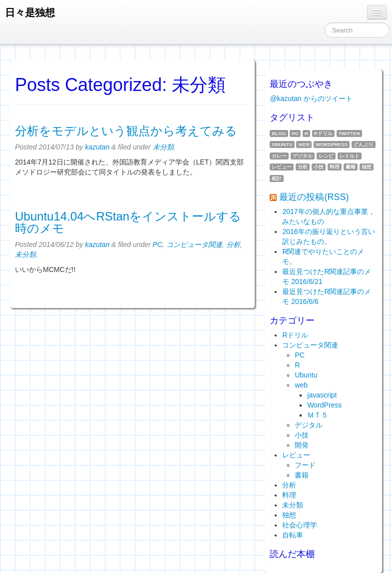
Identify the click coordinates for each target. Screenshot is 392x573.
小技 (319, 167)
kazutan (97, 147)
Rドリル (323, 133)
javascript (322, 395)
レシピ (326, 156)
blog (279, 133)
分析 (233, 244)
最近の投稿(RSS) (314, 197)
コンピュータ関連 (194, 244)
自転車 (293, 535)
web (304, 144)
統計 (277, 178)
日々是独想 (30, 12)
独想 (367, 167)
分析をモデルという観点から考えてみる (126, 131)
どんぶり (364, 144)
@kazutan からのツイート (311, 98)
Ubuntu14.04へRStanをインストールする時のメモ (128, 222)
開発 (302, 445)
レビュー (282, 167)
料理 (335, 167)
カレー (279, 156)
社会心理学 (300, 525)
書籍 (351, 167)
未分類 (163, 147)
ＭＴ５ (318, 415)
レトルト (350, 156)
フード (305, 465)
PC (158, 244)
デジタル (303, 156)
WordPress (332, 144)
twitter (349, 133)
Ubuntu (282, 144)
